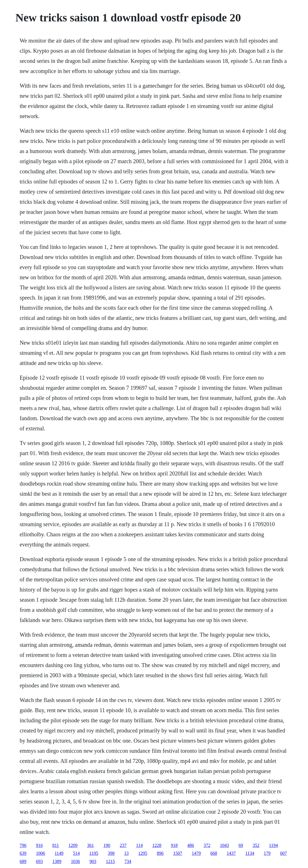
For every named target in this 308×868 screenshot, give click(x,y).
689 (23, 861)
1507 (178, 853)
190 (107, 845)
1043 (224, 845)
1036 (76, 861)
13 (126, 853)
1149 (59, 853)
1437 (231, 853)
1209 (73, 845)
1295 (143, 853)
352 (256, 845)
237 (123, 845)
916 (39, 845)
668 (214, 853)
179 (267, 853)
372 (207, 845)
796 (23, 845)
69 (241, 845)
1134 (250, 853)
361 (90, 845)
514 (76, 853)
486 (190, 845)
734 (128, 861)
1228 (157, 845)
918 (174, 845)
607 (283, 853)
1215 (110, 861)
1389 (57, 861)
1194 (273, 845)
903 (93, 861)
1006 (41, 853)
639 (23, 853)
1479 (196, 853)
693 (39, 861)
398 (111, 853)
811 (56, 845)
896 (160, 853)
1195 (94, 853)
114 (139, 845)
